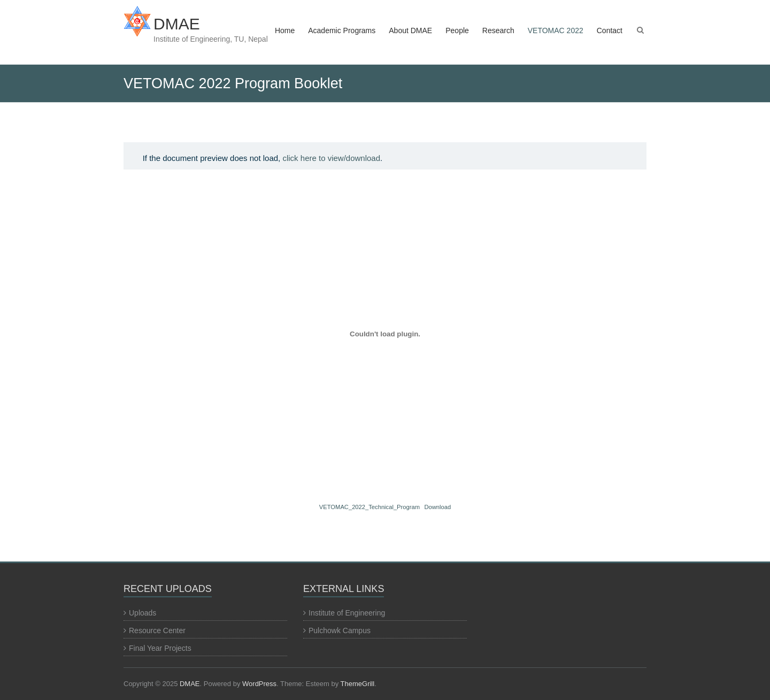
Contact (610, 30)
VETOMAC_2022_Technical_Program (369, 507)
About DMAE (410, 30)
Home (285, 30)
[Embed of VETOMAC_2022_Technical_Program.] (385, 334)
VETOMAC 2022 (556, 30)
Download (437, 507)
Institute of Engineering (347, 613)
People (457, 30)
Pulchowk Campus (340, 630)
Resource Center (157, 630)
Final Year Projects (160, 648)
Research (498, 30)
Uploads (143, 613)
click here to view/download (331, 158)
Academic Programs (342, 30)
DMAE (177, 24)
